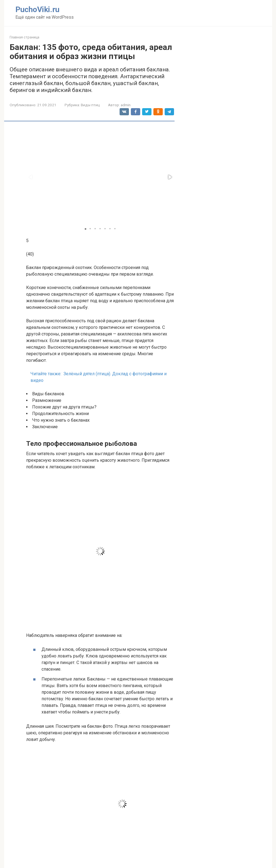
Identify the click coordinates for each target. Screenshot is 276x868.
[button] (170, 177)
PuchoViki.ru (37, 9)
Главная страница (24, 37)
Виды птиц (90, 105)
